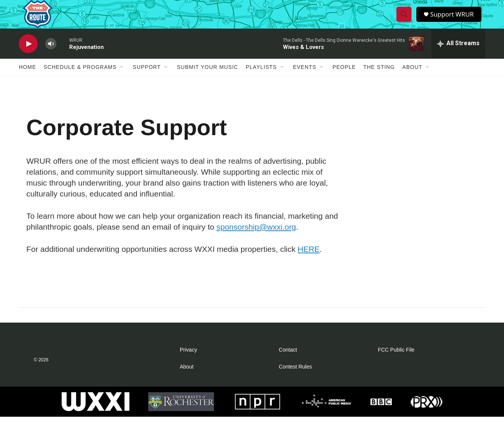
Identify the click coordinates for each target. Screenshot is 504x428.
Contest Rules (295, 378)
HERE (308, 260)
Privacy (188, 361)
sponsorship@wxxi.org (256, 238)
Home (27, 78)
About (412, 78)
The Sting (379, 78)
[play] (28, 55)
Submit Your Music (207, 78)
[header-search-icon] (404, 20)
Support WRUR (454, 20)
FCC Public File (396, 361)
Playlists (261, 78)
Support (147, 78)
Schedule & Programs (80, 78)
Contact (288, 361)
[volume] (51, 55)
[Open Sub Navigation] (122, 78)
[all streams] (458, 55)
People (344, 78)
